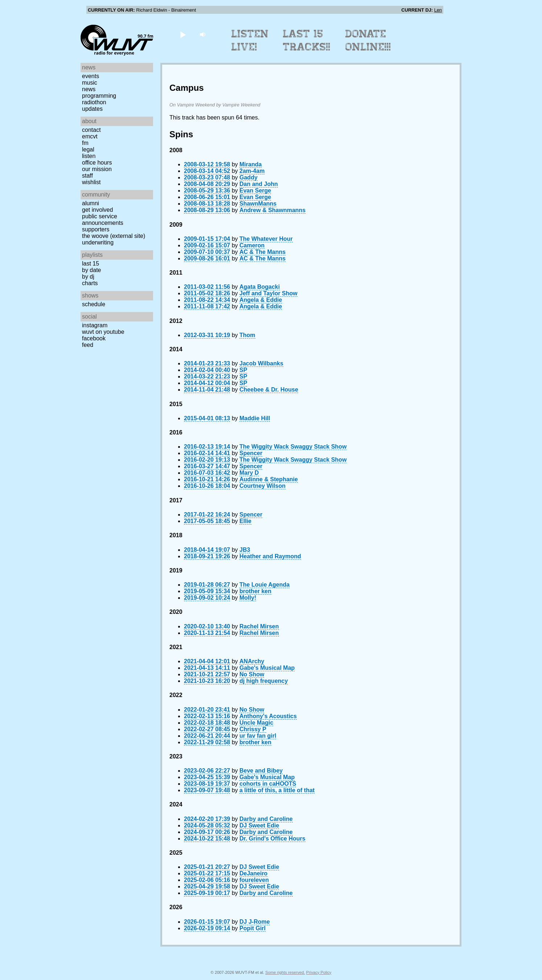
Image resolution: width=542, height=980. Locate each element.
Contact (91, 130)
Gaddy (249, 177)
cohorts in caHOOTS (268, 784)
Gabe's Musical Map (267, 668)
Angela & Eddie (261, 300)
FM (85, 143)
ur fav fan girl (258, 736)
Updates (92, 109)
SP (243, 370)
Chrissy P (253, 729)
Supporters (96, 229)
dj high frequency (264, 681)
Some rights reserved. (285, 972)
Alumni (91, 203)
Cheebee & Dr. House (269, 390)
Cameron (252, 245)
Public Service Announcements (103, 220)
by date (91, 270)
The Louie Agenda (264, 585)
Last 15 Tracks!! (307, 40)
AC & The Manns (262, 252)
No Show (252, 674)
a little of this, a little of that (277, 790)
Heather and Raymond (270, 556)
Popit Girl (252, 928)
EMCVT (90, 136)
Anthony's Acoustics (268, 716)
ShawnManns (258, 204)
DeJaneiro (253, 873)
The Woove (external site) (114, 236)
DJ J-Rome (255, 922)
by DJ (88, 277)
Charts (90, 283)
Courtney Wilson (262, 486)
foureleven (254, 880)
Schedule (94, 304)
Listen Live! (250, 40)
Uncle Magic (256, 723)
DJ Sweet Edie (259, 825)
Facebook (94, 338)
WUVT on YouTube (103, 332)
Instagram (95, 325)
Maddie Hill (255, 418)
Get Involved (97, 210)
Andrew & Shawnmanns (272, 210)
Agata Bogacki (260, 287)
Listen (89, 156)
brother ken (255, 591)
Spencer (251, 453)
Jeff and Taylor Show (268, 293)
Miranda (251, 164)
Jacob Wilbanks (261, 363)
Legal (88, 149)
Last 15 (91, 264)
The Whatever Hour (266, 239)
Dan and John (259, 184)
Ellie (245, 521)
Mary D (249, 473)
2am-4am (252, 171)
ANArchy (252, 661)
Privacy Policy (319, 972)
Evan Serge (255, 191)
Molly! (248, 598)
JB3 (245, 550)
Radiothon (94, 102)
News (89, 89)
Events (91, 76)
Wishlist (91, 182)
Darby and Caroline (266, 819)
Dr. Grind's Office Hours (272, 839)
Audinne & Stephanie (269, 479)
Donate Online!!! (368, 40)
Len (438, 10)
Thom (247, 335)
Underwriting (98, 242)
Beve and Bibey (261, 771)
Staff (87, 176)
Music (90, 83)
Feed (88, 345)
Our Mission (97, 169)
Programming (99, 96)
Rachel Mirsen (259, 626)
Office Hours (97, 163)
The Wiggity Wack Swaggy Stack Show (293, 447)
